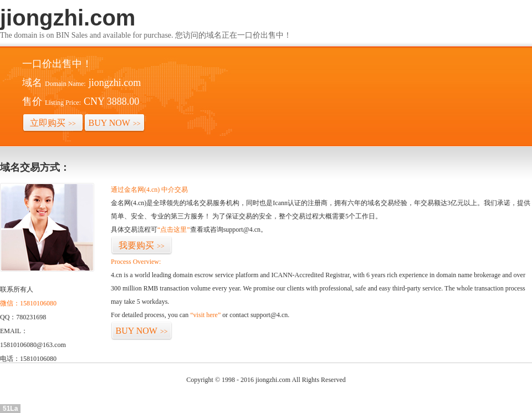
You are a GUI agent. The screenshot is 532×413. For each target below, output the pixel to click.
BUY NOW (115, 123)
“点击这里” (174, 230)
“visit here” (205, 315)
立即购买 (53, 123)
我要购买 (142, 245)
